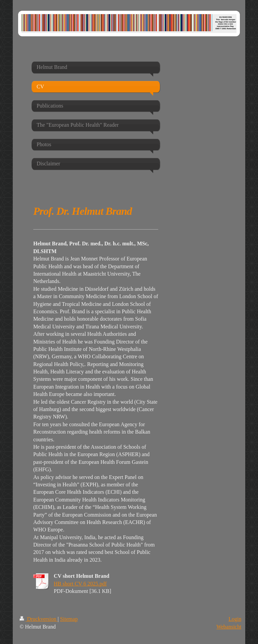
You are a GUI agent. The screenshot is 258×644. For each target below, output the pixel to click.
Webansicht (229, 627)
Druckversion (38, 619)
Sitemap (69, 619)
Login (235, 619)
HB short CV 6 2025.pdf (80, 584)
